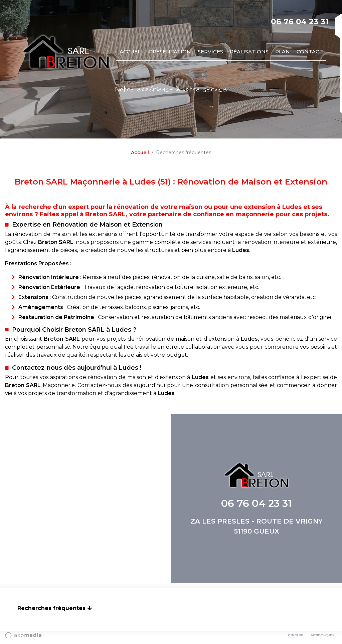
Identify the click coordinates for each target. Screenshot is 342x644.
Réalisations (249, 52)
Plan (283, 52)
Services (210, 52)
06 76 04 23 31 (300, 22)
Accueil (131, 52)
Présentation (170, 52)
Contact (310, 52)
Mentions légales (322, 635)
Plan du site (296, 635)
